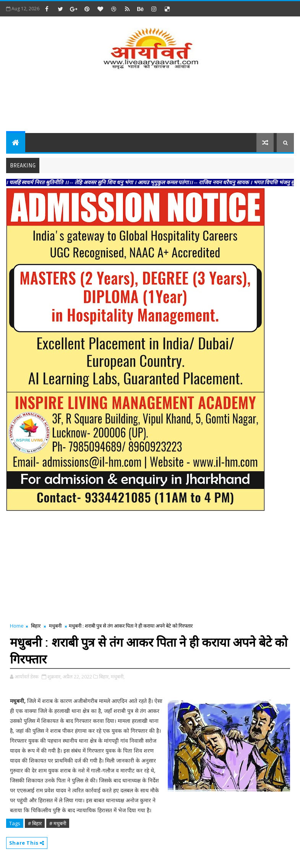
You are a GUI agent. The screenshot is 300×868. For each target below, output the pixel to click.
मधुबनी (55, 626)
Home (17, 626)
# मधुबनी (58, 823)
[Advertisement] (150, 102)
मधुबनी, (118, 677)
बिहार (36, 626)
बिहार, (104, 677)
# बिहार (35, 823)
